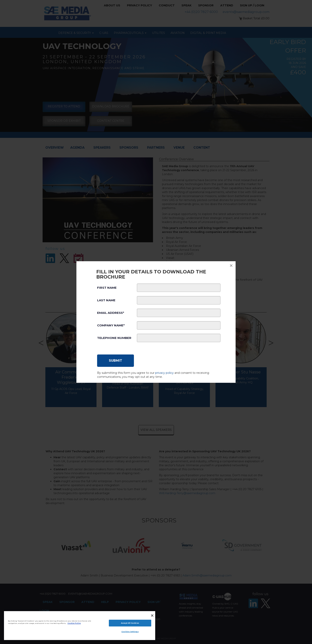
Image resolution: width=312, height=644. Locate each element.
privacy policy (164, 373)
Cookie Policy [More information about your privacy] (74, 623)
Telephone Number (114, 338)
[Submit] (116, 361)
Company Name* (111, 325)
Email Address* (111, 313)
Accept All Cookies (130, 623)
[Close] (152, 616)
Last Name (106, 300)
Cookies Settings (130, 632)
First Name (107, 288)
